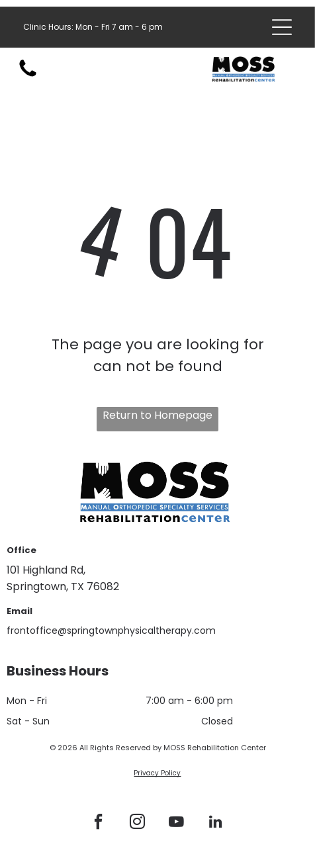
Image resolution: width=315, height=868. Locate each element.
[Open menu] (282, 27)
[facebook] (98, 823)
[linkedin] (215, 823)
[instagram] (137, 823)
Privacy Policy (157, 773)
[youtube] (176, 823)
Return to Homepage (157, 415)
